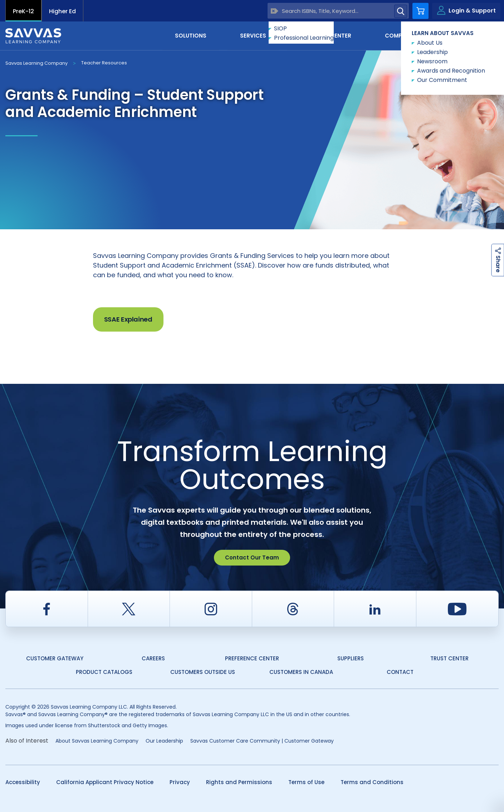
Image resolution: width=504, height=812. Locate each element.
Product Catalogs (104, 672)
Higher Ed (62, 11)
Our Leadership (164, 741)
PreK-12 (23, 11)
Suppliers (351, 658)
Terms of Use (306, 782)
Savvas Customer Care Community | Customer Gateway (262, 741)
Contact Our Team (252, 557)
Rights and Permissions (239, 782)
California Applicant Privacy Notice (105, 782)
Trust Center (449, 658)
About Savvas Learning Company (97, 741)
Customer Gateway (55, 658)
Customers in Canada (301, 672)
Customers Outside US (203, 672)
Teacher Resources (104, 63)
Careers (153, 658)
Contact (468, 35)
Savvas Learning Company (36, 63)
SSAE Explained (128, 319)
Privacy (180, 782)
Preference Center (252, 658)
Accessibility (23, 782)
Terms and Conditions (372, 782)
